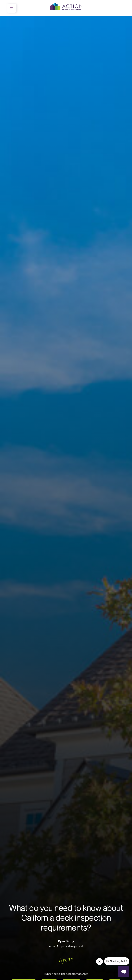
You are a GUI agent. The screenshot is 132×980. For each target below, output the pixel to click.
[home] (66, 8)
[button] (11, 8)
